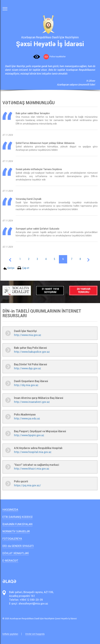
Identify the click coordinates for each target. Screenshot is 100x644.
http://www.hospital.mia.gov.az (33, 452)
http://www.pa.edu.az (27, 419)
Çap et (26, 268)
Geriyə (11, 268)
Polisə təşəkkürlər (55, 56)
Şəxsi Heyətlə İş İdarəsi (50, 44)
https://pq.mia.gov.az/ (27, 485)
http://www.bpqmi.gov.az (29, 435)
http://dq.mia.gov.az (26, 385)
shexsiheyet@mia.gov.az (33, 604)
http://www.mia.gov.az (28, 335)
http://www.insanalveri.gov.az (32, 402)
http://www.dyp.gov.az (28, 368)
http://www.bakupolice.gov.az (32, 352)
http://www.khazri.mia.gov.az (32, 469)
